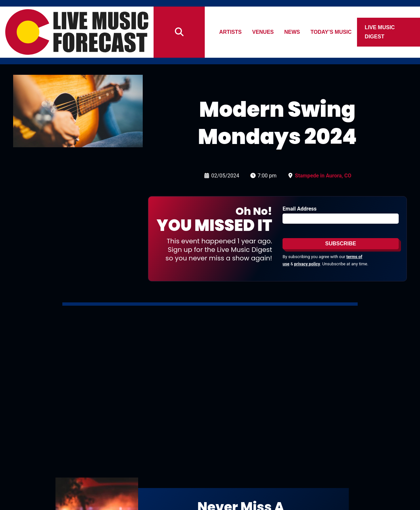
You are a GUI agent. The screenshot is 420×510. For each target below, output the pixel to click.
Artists (230, 32)
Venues (263, 32)
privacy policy (307, 264)
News (292, 32)
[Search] (179, 32)
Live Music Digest (380, 32)
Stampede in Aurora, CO (323, 176)
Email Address (299, 209)
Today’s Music (331, 32)
